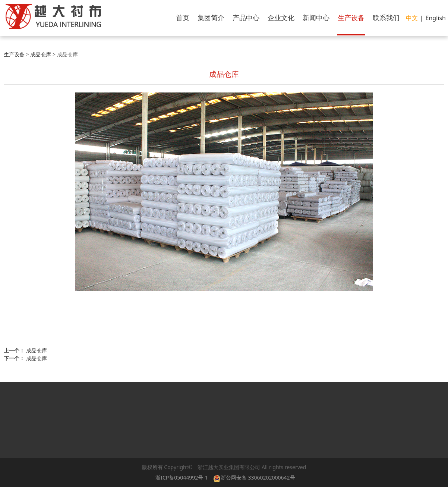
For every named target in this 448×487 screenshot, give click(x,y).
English (436, 18)
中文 (412, 18)
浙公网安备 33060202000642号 (255, 477)
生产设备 (351, 18)
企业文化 (281, 18)
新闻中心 (316, 18)
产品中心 (246, 18)
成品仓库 (41, 54)
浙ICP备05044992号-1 (182, 477)
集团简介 (211, 18)
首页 (183, 18)
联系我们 (386, 18)
